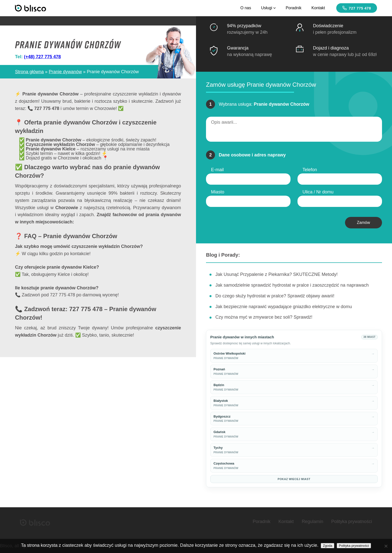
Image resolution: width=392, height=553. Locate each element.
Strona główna (29, 72)
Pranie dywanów (65, 72)
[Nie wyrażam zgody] (386, 546)
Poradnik (294, 8)
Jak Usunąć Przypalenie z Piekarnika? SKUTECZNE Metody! (276, 274)
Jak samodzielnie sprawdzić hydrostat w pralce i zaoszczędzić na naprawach (292, 285)
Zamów (363, 223)
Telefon (310, 170)
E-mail (217, 170)
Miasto (218, 192)
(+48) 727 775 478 (42, 57)
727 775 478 (357, 8)
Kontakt (318, 8)
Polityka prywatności (352, 522)
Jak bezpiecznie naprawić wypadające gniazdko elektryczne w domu (283, 307)
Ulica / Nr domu (318, 192)
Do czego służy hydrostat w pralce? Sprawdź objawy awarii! (275, 296)
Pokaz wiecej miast (294, 479)
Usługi (268, 8)
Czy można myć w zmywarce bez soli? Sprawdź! (264, 317)
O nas (246, 8)
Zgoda (327, 546)
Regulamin (312, 522)
